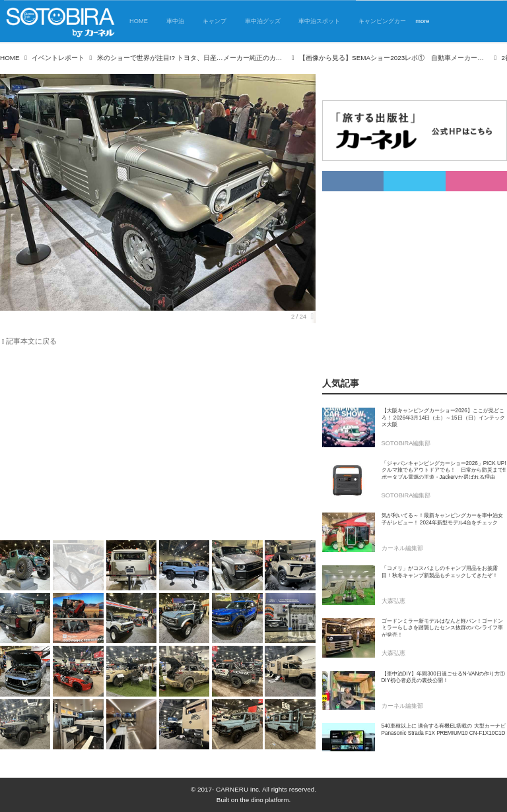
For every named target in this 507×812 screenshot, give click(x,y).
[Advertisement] (158, 446)
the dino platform (265, 800)
